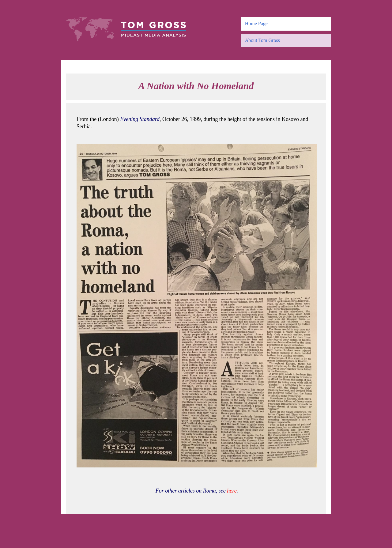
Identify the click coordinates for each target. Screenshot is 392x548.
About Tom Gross (262, 40)
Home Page (256, 23)
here (232, 491)
